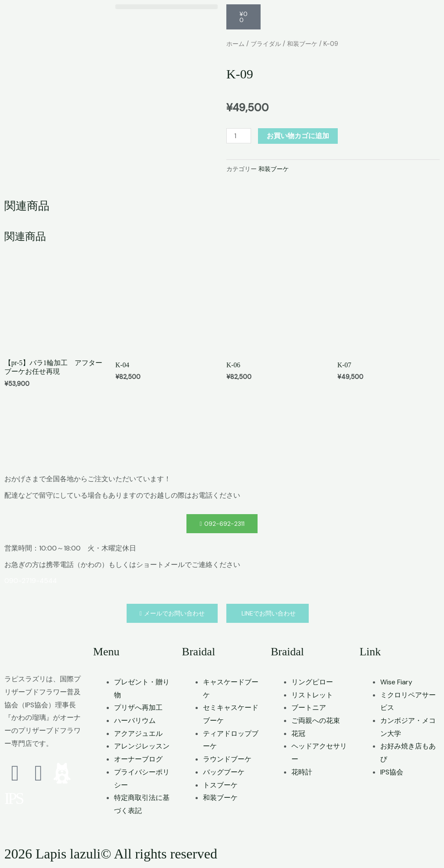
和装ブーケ (307, 44)
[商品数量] (239, 136)
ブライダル (268, 44)
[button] (166, 7)
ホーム (236, 44)
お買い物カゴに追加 (298, 136)
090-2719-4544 (31, 581)
